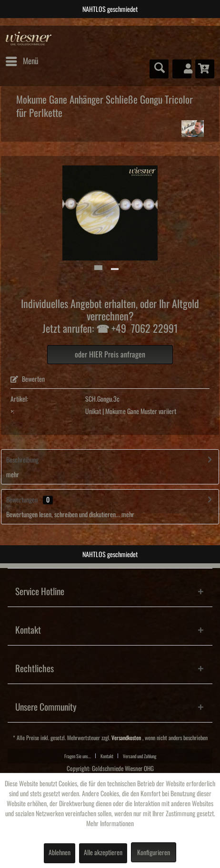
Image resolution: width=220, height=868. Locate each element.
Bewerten (28, 379)
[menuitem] (21, 61)
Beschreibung (22, 460)
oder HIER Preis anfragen (110, 355)
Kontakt (107, 756)
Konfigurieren (154, 853)
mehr (13, 475)
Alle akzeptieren (103, 853)
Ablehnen (60, 853)
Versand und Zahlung (140, 756)
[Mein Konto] (182, 69)
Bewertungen (22, 500)
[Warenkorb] (205, 69)
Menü (22, 59)
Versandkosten (126, 738)
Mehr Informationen (110, 824)
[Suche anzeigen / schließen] (159, 69)
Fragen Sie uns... (78, 756)
